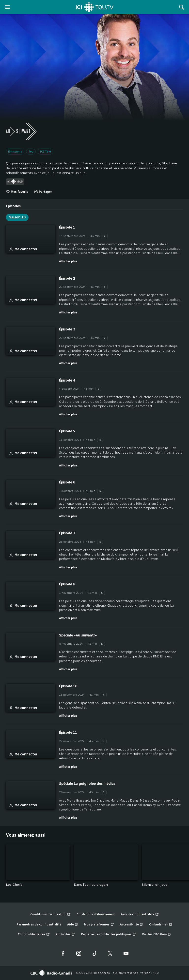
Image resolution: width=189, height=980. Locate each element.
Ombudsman (161, 925)
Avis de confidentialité (140, 914)
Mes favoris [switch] (17, 192)
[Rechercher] (182, 7)
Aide (73, 925)
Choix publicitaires (34, 934)
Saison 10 (17, 217)
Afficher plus (68, 261)
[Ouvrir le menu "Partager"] (43, 192)
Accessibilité (132, 925)
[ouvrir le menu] (7, 7)
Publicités (65, 934)
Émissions (15, 152)
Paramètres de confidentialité (39, 924)
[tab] (13, 204)
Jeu (31, 152)
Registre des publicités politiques (109, 934)
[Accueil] (95, 7)
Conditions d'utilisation (50, 914)
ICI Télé (45, 152)
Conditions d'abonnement (96, 914)
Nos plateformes (99, 925)
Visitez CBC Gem (157, 934)
